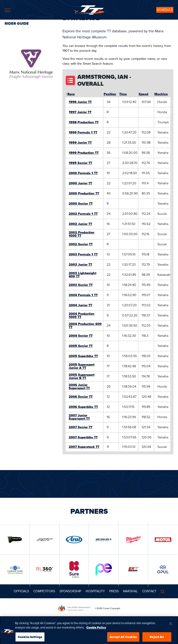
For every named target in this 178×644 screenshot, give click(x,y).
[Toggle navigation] (8, 10)
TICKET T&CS (96, 619)
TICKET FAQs (79, 619)
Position (110, 94)
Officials (21, 591)
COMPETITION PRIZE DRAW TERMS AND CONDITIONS (41, 619)
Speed (143, 94)
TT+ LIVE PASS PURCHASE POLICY (124, 619)
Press (114, 591)
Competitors (44, 591)
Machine (161, 94)
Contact (149, 591)
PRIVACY (162, 619)
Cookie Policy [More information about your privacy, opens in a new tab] (96, 634)
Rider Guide (17, 23)
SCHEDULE (165, 10)
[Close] (171, 630)
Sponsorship (70, 591)
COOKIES (149, 619)
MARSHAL (130, 591)
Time (123, 94)
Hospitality (95, 591)
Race (71, 94)
